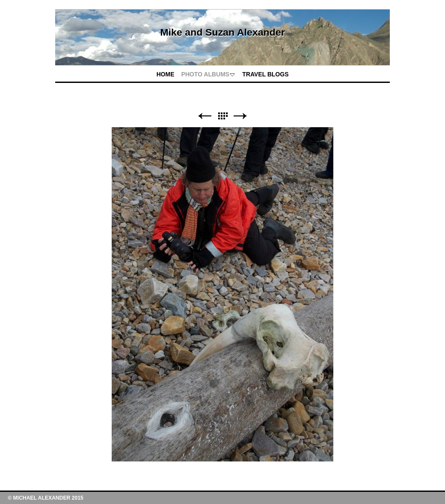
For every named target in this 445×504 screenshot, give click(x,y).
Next (240, 116)
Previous (205, 116)
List (222, 116)
